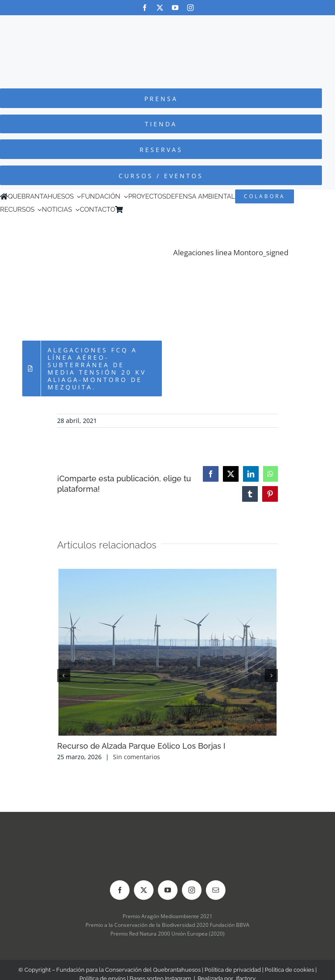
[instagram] (190, 8)
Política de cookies (289, 970)
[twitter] (160, 8)
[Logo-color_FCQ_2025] (167, 23)
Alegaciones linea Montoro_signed (231, 252)
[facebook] (145, 8)
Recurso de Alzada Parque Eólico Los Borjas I (141, 746)
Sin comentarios (137, 757)
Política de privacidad (233, 970)
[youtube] (175, 8)
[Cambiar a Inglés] (139, 210)
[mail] (216, 890)
